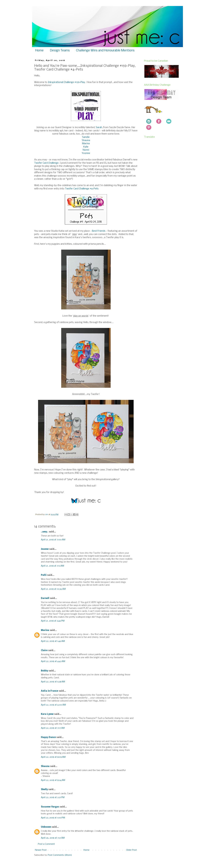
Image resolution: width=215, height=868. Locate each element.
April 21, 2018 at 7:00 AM (53, 540)
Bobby (44, 671)
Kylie (86, 147)
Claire (44, 651)
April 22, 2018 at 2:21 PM (53, 797)
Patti (44, 575)
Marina (86, 144)
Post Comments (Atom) (60, 855)
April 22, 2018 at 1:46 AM (53, 641)
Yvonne (86, 153)
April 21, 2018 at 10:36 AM (53, 589)
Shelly (44, 790)
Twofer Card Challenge (46, 163)
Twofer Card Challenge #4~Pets (82, 189)
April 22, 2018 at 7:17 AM (53, 728)
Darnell (45, 598)
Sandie (86, 137)
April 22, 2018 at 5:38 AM (53, 682)
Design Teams (60, 51)
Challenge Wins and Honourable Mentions (105, 51)
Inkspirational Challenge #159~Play (66, 82)
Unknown (46, 827)
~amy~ (45, 532)
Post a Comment (46, 844)
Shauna (86, 140)
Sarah (99, 127)
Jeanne (45, 549)
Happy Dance (48, 737)
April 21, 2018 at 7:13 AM (52, 566)
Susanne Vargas (50, 807)
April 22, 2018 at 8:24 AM (53, 780)
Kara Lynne (47, 714)
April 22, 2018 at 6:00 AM (53, 705)
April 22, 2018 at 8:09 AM (53, 757)
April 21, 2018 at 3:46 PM (53, 621)
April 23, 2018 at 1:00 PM (53, 818)
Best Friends (99, 231)
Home (39, 51)
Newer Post (41, 850)
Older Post (131, 850)
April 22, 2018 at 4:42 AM (53, 661)
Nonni (86, 150)
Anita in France (50, 691)
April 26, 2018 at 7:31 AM (53, 838)
